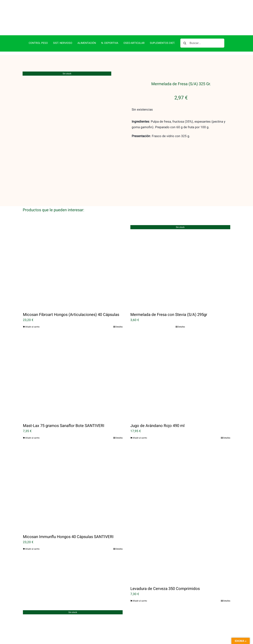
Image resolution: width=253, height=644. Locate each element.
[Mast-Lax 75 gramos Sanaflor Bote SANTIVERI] (73, 377)
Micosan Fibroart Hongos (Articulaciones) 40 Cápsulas (71, 315)
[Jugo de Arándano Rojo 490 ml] (180, 377)
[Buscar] (185, 43)
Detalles (119, 327)
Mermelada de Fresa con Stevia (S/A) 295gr (169, 315)
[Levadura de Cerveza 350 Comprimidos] (180, 514)
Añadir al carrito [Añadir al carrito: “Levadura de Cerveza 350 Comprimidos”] (140, 601)
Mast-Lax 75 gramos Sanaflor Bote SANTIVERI (64, 426)
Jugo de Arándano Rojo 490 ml (157, 426)
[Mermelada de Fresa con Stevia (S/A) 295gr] (180, 266)
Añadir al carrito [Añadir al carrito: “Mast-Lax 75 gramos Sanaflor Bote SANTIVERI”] (32, 438)
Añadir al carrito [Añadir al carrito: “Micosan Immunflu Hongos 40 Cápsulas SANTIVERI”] (32, 549)
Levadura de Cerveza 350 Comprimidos (165, 589)
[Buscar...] (202, 43)
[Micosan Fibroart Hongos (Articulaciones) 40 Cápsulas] (73, 266)
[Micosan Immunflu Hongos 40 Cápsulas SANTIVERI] (73, 488)
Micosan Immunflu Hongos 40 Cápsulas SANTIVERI (68, 537)
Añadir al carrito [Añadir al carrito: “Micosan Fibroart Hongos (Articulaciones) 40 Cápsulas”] (32, 327)
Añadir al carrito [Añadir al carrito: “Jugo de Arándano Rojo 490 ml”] (140, 438)
